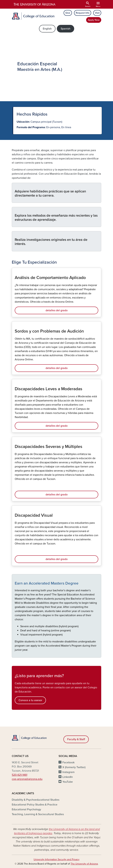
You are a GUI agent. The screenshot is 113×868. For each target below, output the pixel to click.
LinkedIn (68, 777)
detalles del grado (57, 310)
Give (68, 13)
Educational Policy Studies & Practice (35, 805)
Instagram (68, 772)
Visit (97, 13)
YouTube (68, 782)
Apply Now (94, 20)
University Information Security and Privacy (56, 859)
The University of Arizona (84, 864)
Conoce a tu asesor (30, 700)
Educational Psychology (26, 809)
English (47, 29)
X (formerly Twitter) (74, 767)
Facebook (68, 762)
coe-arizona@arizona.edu (27, 779)
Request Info (83, 13)
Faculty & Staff (76, 739)
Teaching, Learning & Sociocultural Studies (38, 814)
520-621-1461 (19, 775)
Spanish (66, 29)
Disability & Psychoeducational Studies (36, 800)
